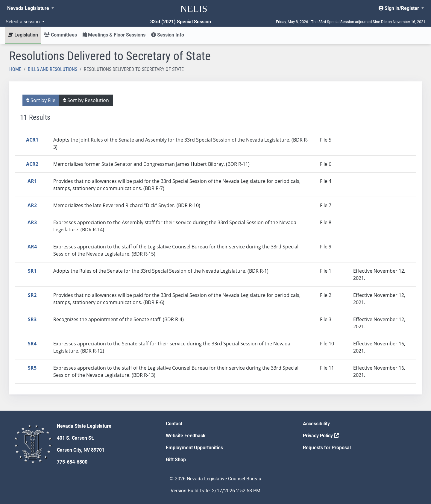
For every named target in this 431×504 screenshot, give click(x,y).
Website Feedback (186, 436)
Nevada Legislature (29, 8)
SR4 (32, 344)
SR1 (32, 271)
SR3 (32, 319)
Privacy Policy (321, 436)
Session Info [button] (168, 35)
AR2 (32, 205)
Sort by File (41, 100)
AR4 (32, 247)
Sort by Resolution (86, 100)
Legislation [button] (23, 35)
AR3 (32, 222)
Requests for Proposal (327, 448)
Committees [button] (60, 35)
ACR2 (32, 164)
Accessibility (316, 424)
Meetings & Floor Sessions (114, 35)
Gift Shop (176, 460)
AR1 (32, 181)
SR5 (32, 368)
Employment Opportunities (194, 448)
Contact (174, 424)
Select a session (23, 22)
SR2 (32, 295)
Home (15, 69)
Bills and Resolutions (53, 69)
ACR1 (32, 140)
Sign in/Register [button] (399, 8)
